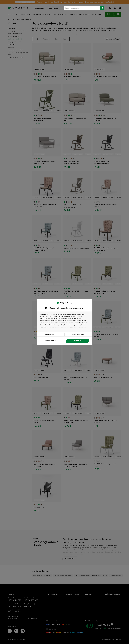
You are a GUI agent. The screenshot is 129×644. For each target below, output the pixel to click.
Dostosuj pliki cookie (78, 334)
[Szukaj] (84, 8)
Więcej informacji (50, 334)
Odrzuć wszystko (52, 341)
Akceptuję (77, 341)
